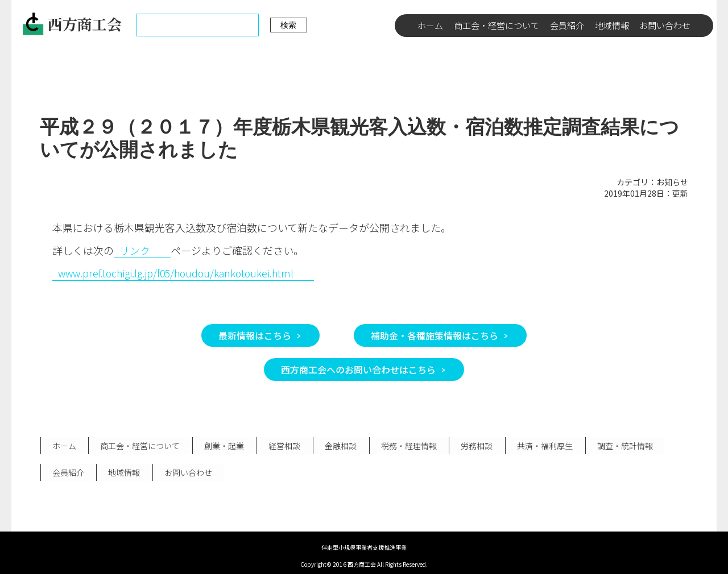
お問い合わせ (665, 25)
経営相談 (281, 446)
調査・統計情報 (617, 446)
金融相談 (336, 446)
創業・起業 (222, 446)
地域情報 (612, 25)
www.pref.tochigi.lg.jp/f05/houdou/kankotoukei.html (179, 273)
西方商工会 (72, 24)
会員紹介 (567, 25)
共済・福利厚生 (537, 446)
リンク (135, 250)
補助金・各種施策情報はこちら (435, 335)
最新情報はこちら (255, 335)
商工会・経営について (497, 25)
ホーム (430, 25)
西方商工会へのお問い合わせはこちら (358, 370)
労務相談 (470, 446)
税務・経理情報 (403, 446)
